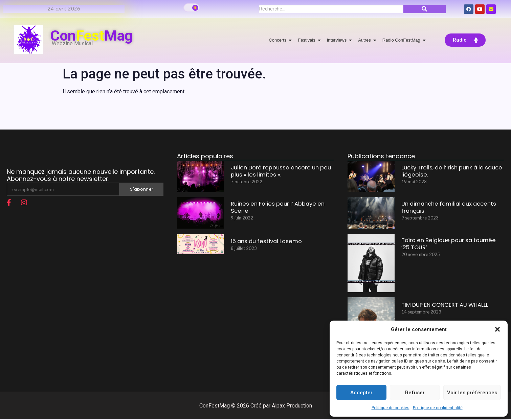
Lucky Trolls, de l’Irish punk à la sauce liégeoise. (446, 172)
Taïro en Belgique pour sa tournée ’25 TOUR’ (448, 245)
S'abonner (141, 189)
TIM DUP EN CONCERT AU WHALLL (441, 305)
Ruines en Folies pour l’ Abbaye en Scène (282, 205)
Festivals (308, 40)
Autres (366, 40)
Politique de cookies (391, 408)
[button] (497, 329)
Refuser (415, 393)
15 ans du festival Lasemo (263, 241)
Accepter (361, 393)
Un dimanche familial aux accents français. (444, 208)
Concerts (279, 40)
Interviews (338, 40)
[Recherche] (331, 9)
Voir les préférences (472, 393)
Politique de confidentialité (438, 408)
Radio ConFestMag (403, 40)
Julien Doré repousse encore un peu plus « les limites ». (282, 172)
